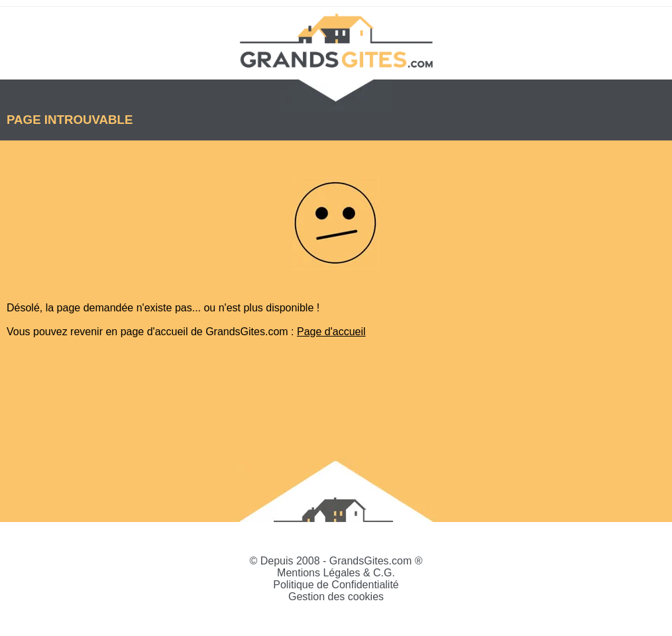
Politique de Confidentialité (336, 585)
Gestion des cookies (336, 597)
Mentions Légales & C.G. (336, 573)
